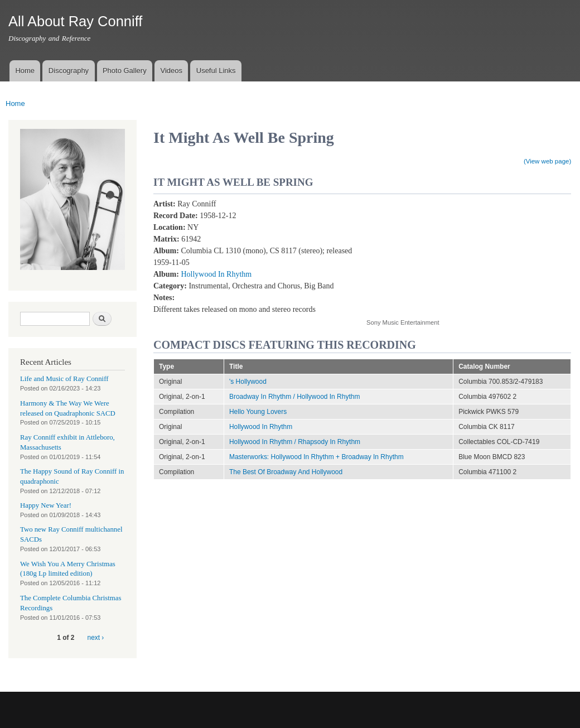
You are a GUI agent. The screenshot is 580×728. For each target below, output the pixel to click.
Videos (171, 71)
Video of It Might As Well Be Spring (456, 252)
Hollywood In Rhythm (216, 274)
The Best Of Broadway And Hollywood (286, 472)
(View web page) (547, 161)
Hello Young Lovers (258, 412)
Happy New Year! (46, 505)
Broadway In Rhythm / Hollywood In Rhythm (294, 397)
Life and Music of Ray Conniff (64, 379)
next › (96, 638)
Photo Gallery (125, 71)
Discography (69, 71)
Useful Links (216, 71)
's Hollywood (248, 382)
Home (25, 71)
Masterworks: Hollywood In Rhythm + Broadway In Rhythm (316, 457)
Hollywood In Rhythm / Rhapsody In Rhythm (295, 442)
